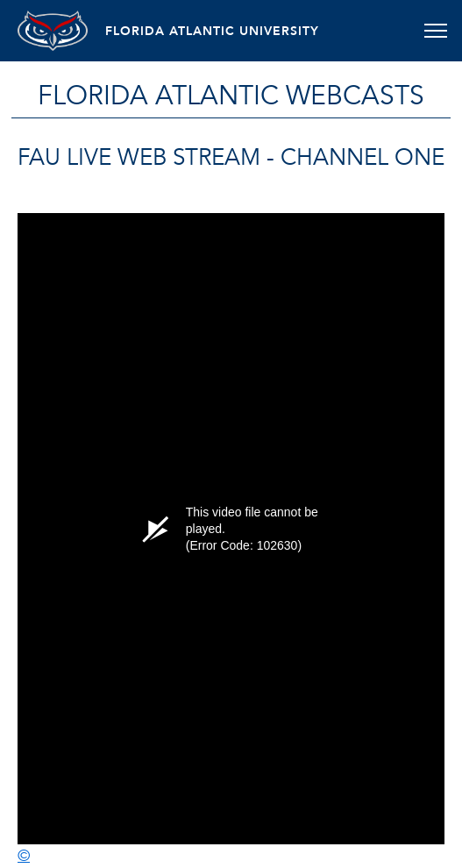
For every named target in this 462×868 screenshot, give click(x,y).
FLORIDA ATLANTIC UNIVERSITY (212, 31)
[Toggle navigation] (435, 31)
